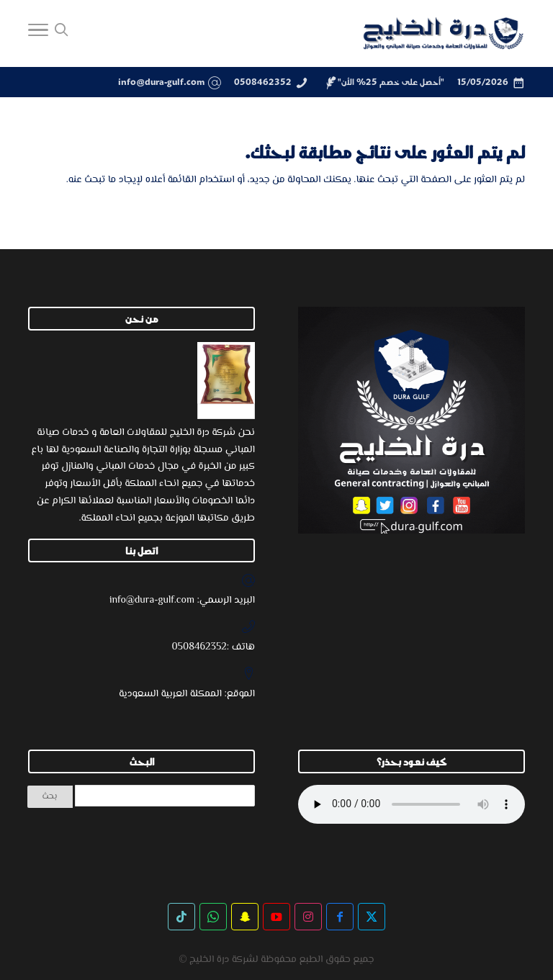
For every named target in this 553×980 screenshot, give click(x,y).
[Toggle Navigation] (38, 34)
